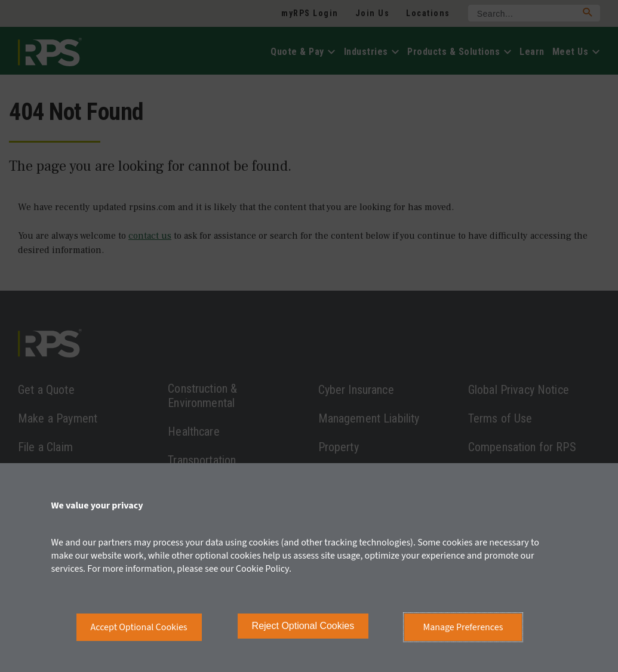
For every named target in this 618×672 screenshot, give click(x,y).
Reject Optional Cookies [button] (303, 626)
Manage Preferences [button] (463, 627)
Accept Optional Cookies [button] (139, 627)
